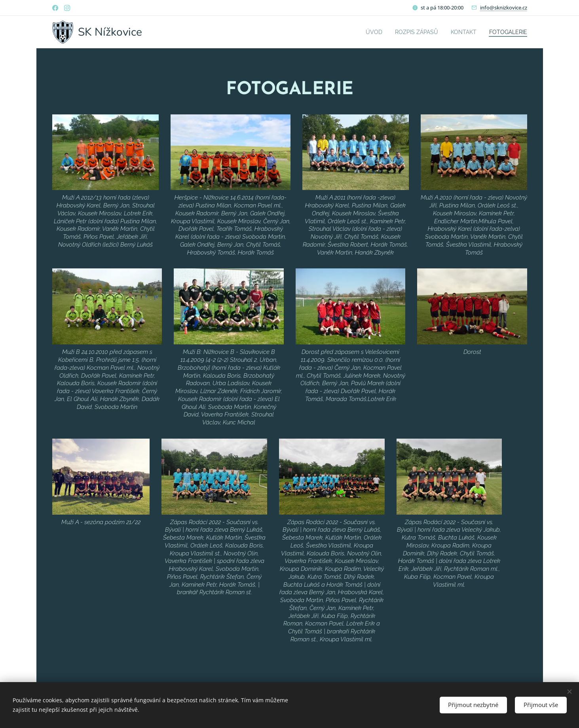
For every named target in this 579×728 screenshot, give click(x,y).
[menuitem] (362, 32)
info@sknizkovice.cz (504, 8)
